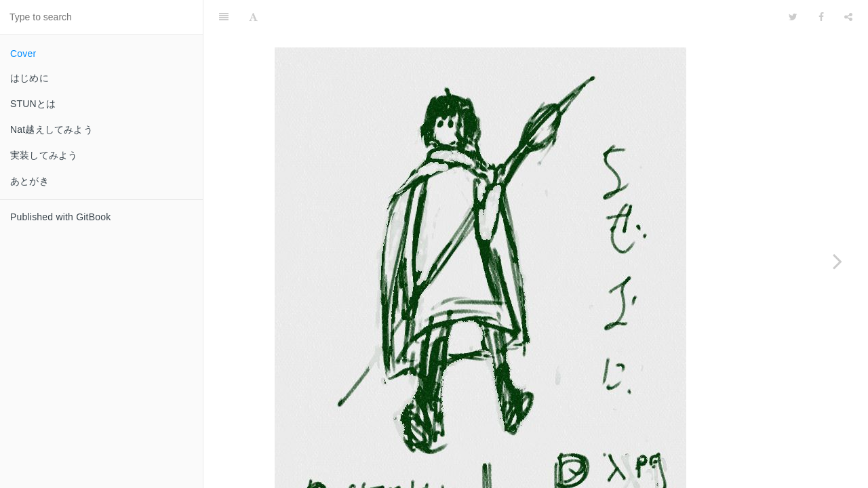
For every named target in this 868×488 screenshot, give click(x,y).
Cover (23, 54)
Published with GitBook (60, 217)
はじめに (29, 78)
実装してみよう (44, 155)
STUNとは (33, 104)
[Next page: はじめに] (837, 261)
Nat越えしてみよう (52, 129)
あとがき (29, 181)
